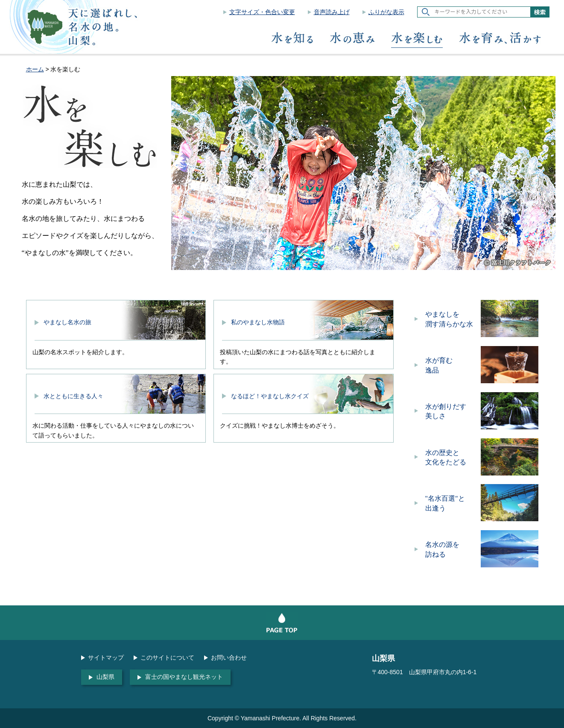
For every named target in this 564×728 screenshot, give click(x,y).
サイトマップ (106, 658)
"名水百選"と (452, 504)
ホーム (35, 69)
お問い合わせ (229, 658)
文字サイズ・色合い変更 (262, 12)
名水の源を (452, 550)
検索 (540, 12)
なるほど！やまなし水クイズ (270, 396)
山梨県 (105, 677)
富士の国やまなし (184, 677)
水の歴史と (452, 458)
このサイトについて (167, 658)
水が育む (452, 366)
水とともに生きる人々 (73, 396)
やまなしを (452, 320)
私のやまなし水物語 (258, 322)
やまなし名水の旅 (67, 322)
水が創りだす (452, 412)
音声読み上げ (332, 12)
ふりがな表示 (386, 12)
